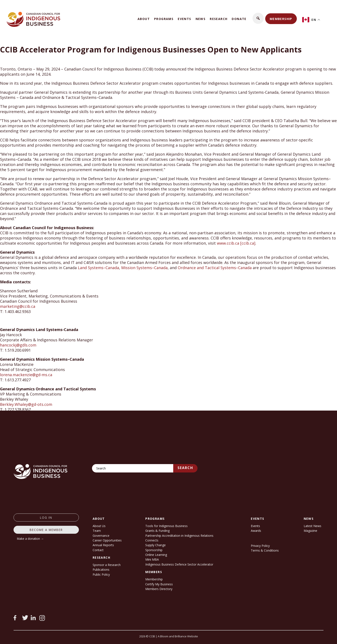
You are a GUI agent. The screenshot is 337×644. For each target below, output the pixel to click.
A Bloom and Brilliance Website (178, 636)
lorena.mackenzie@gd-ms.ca (26, 375)
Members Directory (159, 589)
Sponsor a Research (107, 565)
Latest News (312, 526)
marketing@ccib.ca (18, 306)
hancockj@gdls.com (18, 345)
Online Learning (156, 555)
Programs (164, 19)
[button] (258, 18)
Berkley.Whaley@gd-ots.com (26, 404)
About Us (99, 526)
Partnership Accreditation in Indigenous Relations (179, 536)
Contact (98, 550)
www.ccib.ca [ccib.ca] (236, 243)
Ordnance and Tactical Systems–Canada (215, 268)
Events (184, 19)
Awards (256, 531)
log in (46, 517)
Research (219, 19)
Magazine (310, 531)
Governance (101, 536)
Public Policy (101, 574)
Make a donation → (30, 539)
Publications (101, 570)
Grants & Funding (157, 531)
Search (185, 468)
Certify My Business (159, 584)
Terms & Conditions (265, 550)
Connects (152, 540)
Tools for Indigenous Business (166, 526)
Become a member (46, 530)
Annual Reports (103, 545)
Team (97, 531)
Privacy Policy (260, 546)
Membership (281, 19)
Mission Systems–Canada (144, 268)
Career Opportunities (107, 540)
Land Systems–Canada (98, 268)
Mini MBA (152, 559)
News (201, 19)
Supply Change (155, 545)
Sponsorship (154, 550)
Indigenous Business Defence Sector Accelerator (179, 564)
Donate (239, 19)
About (144, 19)
